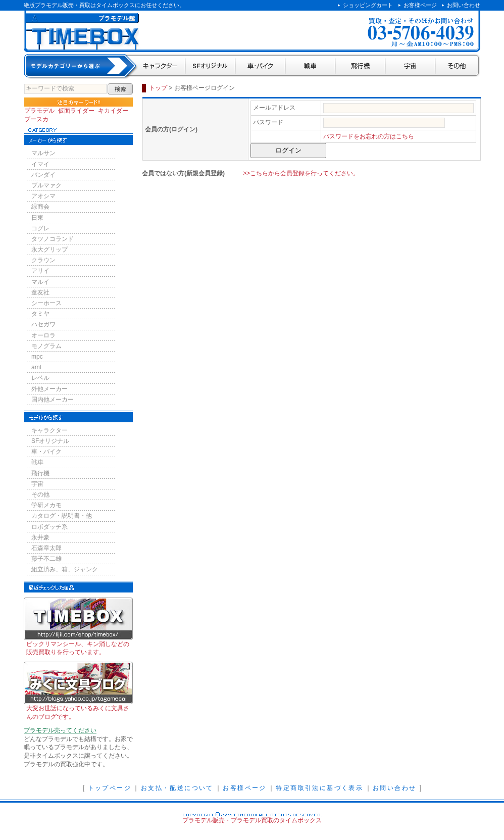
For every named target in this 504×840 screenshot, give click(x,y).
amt (36, 367)
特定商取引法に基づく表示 (319, 788)
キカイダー (113, 111)
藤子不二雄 (46, 559)
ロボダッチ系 (49, 527)
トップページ (110, 788)
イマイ (40, 164)
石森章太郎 (46, 548)
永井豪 (40, 537)
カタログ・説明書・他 (62, 516)
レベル (40, 378)
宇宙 (410, 66)
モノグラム (46, 346)
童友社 (40, 292)
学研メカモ (46, 505)
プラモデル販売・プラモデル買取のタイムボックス (252, 820)
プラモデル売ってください (60, 730)
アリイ (40, 271)
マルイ (40, 282)
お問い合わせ (464, 5)
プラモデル (39, 111)
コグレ (40, 228)
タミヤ (40, 314)
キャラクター (161, 66)
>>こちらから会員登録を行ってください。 (301, 173)
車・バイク (260, 66)
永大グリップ (49, 250)
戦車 (310, 66)
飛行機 (360, 66)
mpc (37, 357)
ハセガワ (43, 324)
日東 (37, 218)
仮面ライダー (76, 111)
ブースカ (36, 119)
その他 (458, 66)
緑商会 (40, 207)
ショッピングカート (368, 5)
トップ (158, 88)
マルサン (43, 153)
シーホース (46, 303)
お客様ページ (420, 5)
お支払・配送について (177, 788)
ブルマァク (46, 185)
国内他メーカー (53, 400)
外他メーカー (49, 389)
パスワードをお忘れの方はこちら (369, 136)
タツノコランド (53, 239)
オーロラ (43, 335)
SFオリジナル (210, 66)
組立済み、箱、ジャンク (65, 569)
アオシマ (43, 196)
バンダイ (43, 175)
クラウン (43, 260)
